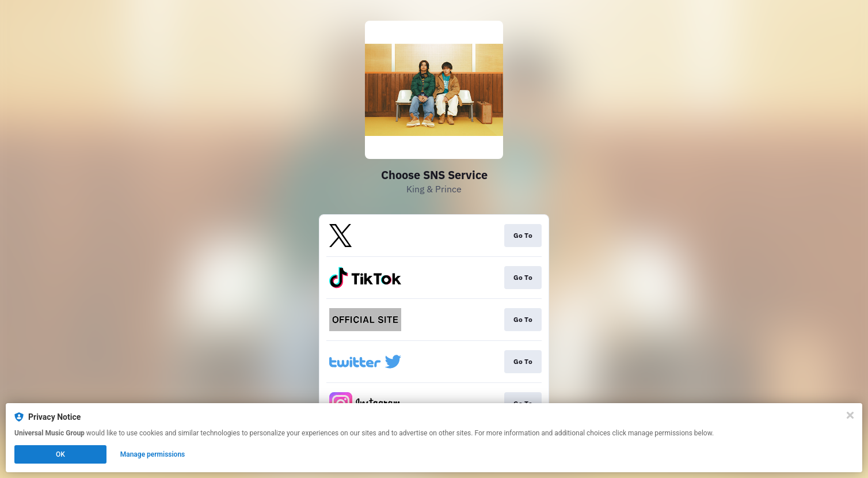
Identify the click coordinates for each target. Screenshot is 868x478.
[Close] (850, 415)
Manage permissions (153, 454)
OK (60, 454)
